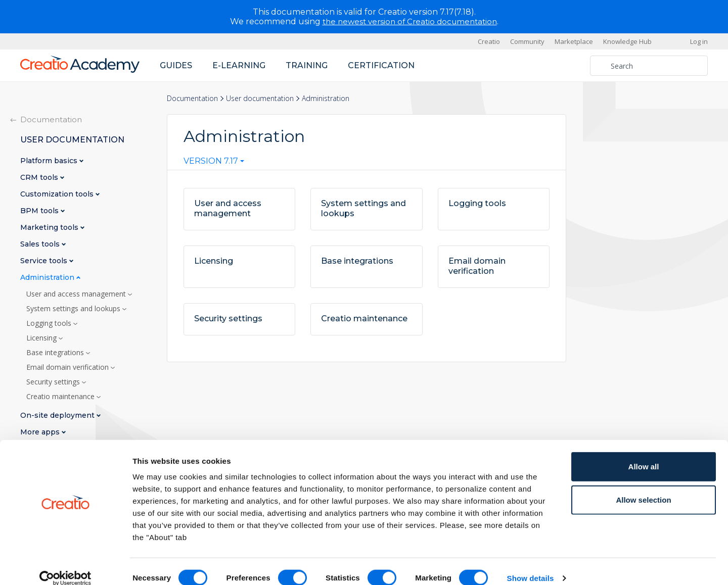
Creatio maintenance (61, 397)
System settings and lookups (74, 309)
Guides (176, 65)
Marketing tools (50, 228)
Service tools (45, 261)
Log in (699, 41)
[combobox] (214, 163)
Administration (48, 278)
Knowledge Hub (627, 41)
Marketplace (574, 41)
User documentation (260, 98)
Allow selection (643, 487)
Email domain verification (69, 367)
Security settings (54, 382)
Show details (531, 565)
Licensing (42, 338)
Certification (381, 65)
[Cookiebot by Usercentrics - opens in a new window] (65, 565)
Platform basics (50, 161)
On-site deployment (58, 416)
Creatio (489, 41)
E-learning (239, 65)
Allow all (644, 453)
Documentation (192, 98)
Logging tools (50, 323)
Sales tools (41, 244)
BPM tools (40, 211)
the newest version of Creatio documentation (410, 21)
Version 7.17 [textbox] (211, 161)
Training (307, 65)
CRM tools (40, 178)
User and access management (77, 294)
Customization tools (58, 194)
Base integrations (56, 353)
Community (527, 41)
